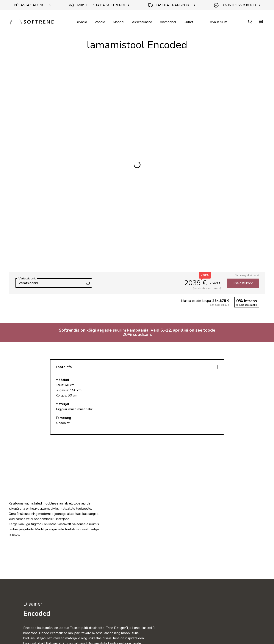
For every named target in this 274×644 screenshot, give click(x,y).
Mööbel (119, 22)
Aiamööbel (168, 22)
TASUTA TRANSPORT (172, 5)
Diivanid (81, 22)
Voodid (100, 22)
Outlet (189, 22)
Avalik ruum (218, 22)
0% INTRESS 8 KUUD (237, 5)
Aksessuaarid (142, 22)
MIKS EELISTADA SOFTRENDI (99, 5)
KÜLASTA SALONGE (32, 5)
